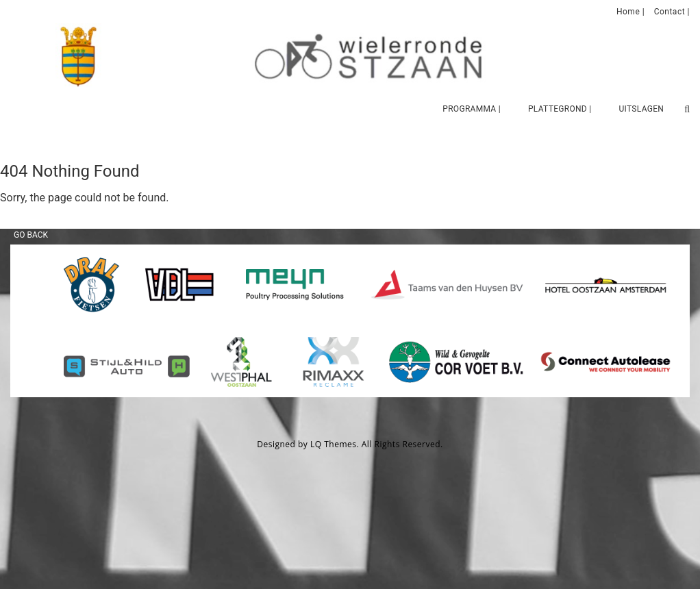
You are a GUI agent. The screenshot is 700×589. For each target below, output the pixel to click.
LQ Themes (334, 444)
